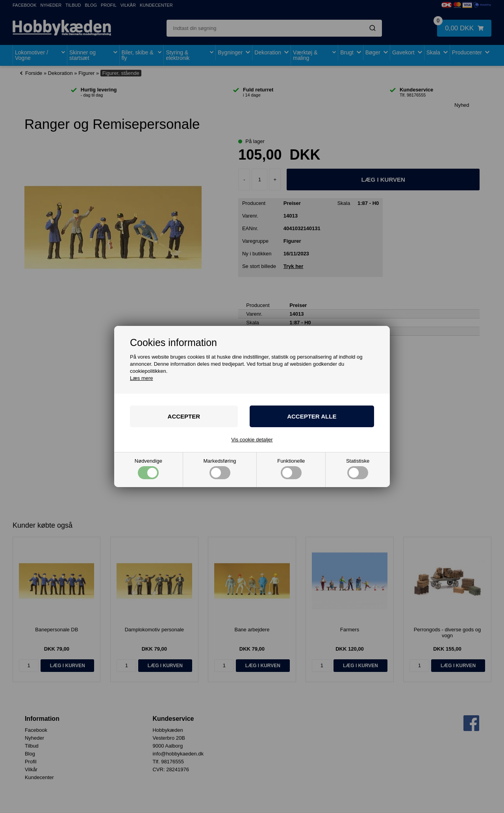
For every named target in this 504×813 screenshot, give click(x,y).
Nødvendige (148, 469)
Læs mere (142, 378)
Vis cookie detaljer (252, 440)
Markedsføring (220, 469)
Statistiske (358, 469)
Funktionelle (291, 469)
